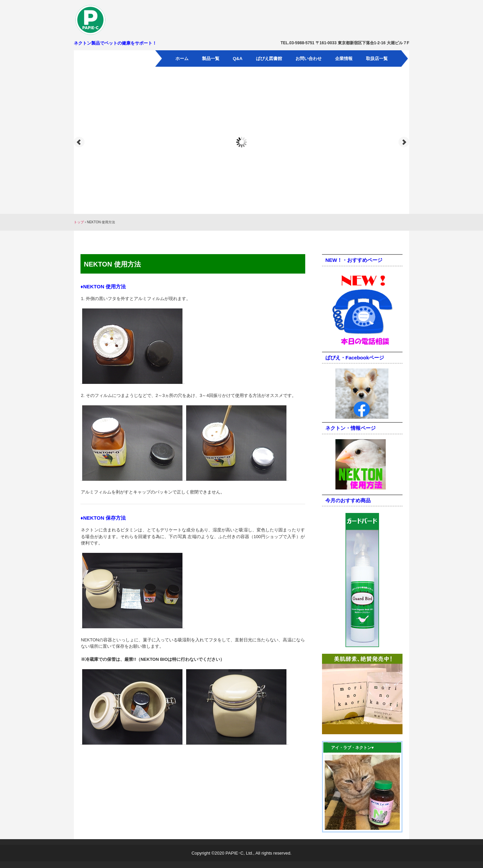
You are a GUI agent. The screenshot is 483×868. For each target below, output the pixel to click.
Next (404, 142)
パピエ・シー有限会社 (113, 20)
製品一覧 (211, 59)
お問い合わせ (309, 59)
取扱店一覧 (377, 59)
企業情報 (344, 59)
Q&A (238, 59)
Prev (79, 142)
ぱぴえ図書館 (269, 59)
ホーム (182, 59)
